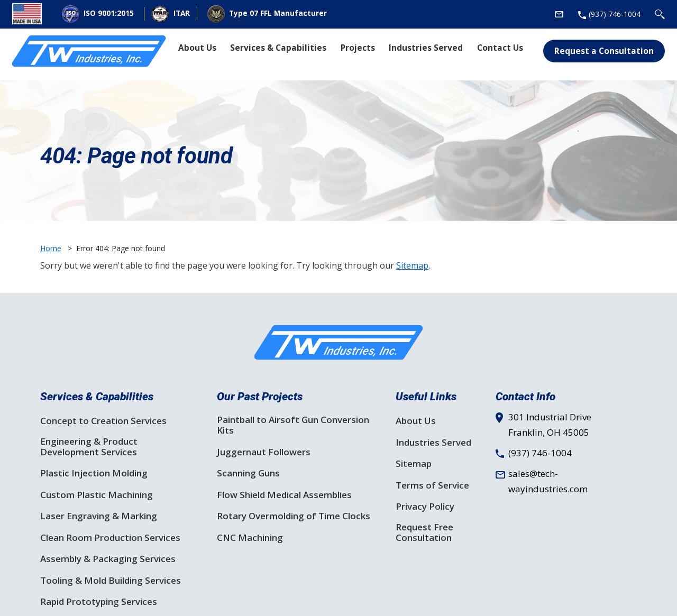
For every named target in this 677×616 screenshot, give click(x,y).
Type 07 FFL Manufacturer (267, 14)
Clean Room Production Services (110, 538)
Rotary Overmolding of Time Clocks (294, 516)
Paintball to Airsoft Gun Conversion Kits (293, 425)
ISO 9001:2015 (98, 14)
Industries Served (433, 443)
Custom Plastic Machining (97, 495)
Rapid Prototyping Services (99, 602)
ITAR (170, 14)
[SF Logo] (339, 343)
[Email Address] (559, 14)
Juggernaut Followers (264, 452)
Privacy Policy (425, 507)
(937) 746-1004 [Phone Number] (615, 14)
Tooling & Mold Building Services (111, 581)
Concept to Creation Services (103, 421)
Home (51, 248)
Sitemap (412, 265)
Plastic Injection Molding (94, 473)
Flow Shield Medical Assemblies (284, 495)
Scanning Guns (248, 473)
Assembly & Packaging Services (108, 559)
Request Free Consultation (424, 532)
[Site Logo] (89, 51)
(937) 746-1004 (540, 453)
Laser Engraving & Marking (99, 516)
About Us (416, 421)
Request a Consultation (604, 51)
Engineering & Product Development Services (89, 447)
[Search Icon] (660, 14)
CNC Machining (250, 538)
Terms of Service (432, 485)
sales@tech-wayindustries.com (548, 481)
